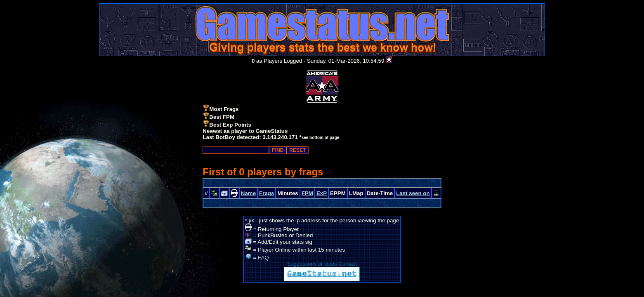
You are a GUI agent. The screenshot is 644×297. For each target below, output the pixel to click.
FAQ (263, 258)
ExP (322, 193)
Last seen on (413, 193)
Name (248, 193)
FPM (307, 193)
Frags (267, 193)
